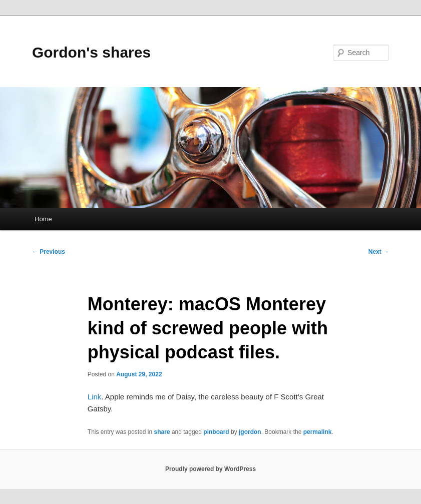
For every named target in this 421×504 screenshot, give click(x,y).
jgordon (250, 432)
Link (95, 397)
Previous (49, 252)
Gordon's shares (91, 52)
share (162, 432)
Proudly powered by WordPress (210, 469)
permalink (318, 432)
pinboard (216, 432)
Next (379, 252)
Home (43, 219)
